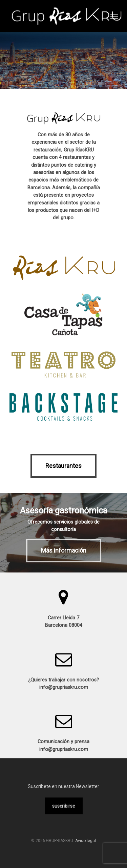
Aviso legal (86, 841)
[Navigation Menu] (114, 16)
